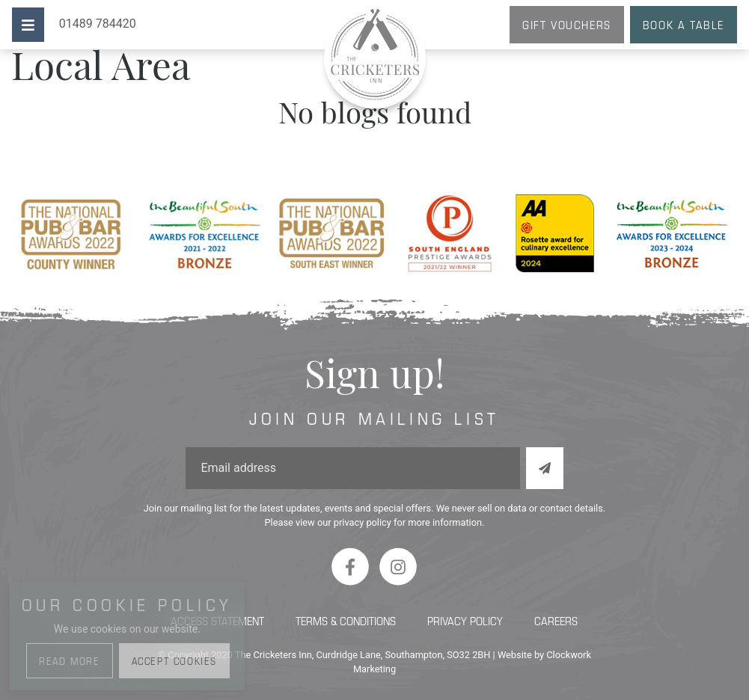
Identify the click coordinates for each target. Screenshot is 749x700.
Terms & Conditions (346, 620)
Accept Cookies (174, 661)
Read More (69, 661)
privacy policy (363, 522)
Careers (556, 620)
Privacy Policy (465, 620)
